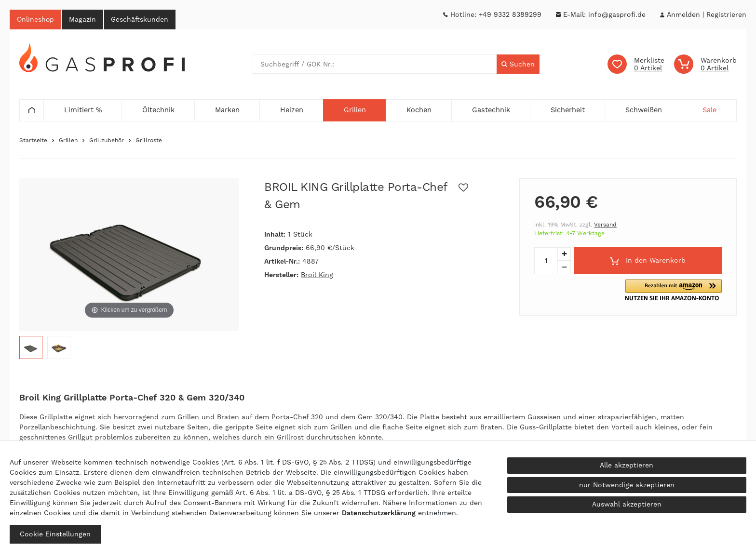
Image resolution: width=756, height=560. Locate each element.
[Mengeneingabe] (546, 261)
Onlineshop (36, 19)
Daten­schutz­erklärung (379, 513)
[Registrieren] (726, 15)
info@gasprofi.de (617, 14)
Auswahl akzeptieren (627, 504)
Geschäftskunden (141, 19)
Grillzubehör (107, 141)
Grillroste (149, 141)
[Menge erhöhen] (564, 254)
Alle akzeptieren (627, 465)
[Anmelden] (683, 15)
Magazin (83, 19)
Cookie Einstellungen (55, 534)
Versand (605, 225)
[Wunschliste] (636, 65)
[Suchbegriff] (375, 65)
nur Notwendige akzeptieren (627, 485)
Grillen (68, 141)
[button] (676, 290)
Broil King (317, 275)
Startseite (33, 141)
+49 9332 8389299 (510, 14)
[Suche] (518, 65)
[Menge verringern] (564, 268)
